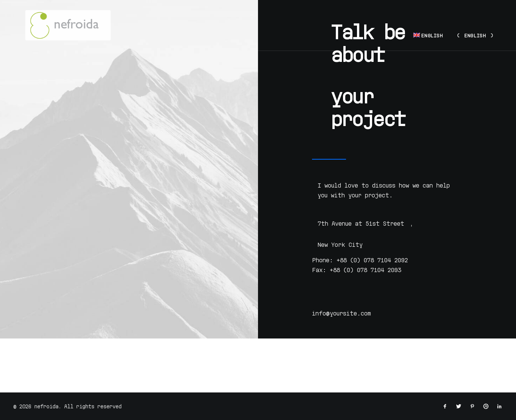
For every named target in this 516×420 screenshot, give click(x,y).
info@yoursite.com (341, 313)
